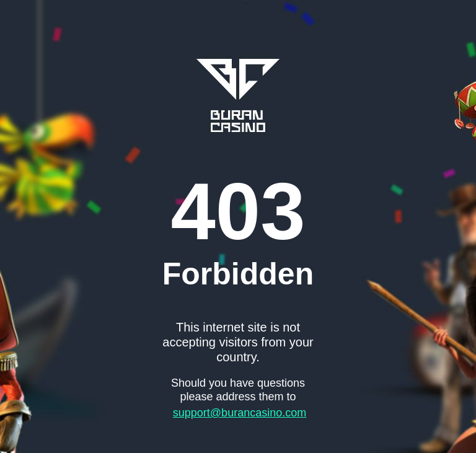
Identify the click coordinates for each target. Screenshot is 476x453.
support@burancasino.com (240, 413)
